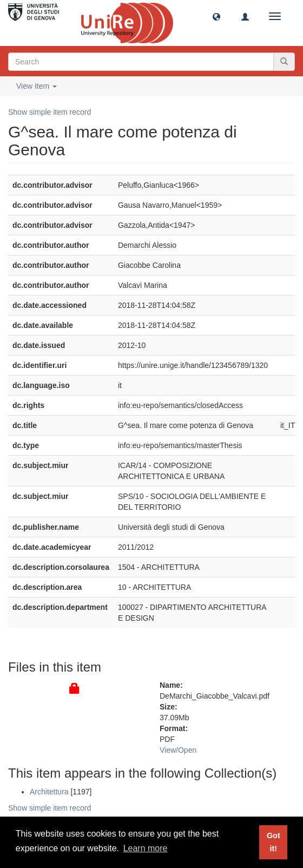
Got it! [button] (274, 842)
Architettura (49, 792)
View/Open (178, 750)
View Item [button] (37, 86)
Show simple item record (50, 112)
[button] (216, 16)
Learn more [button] (146, 848)
